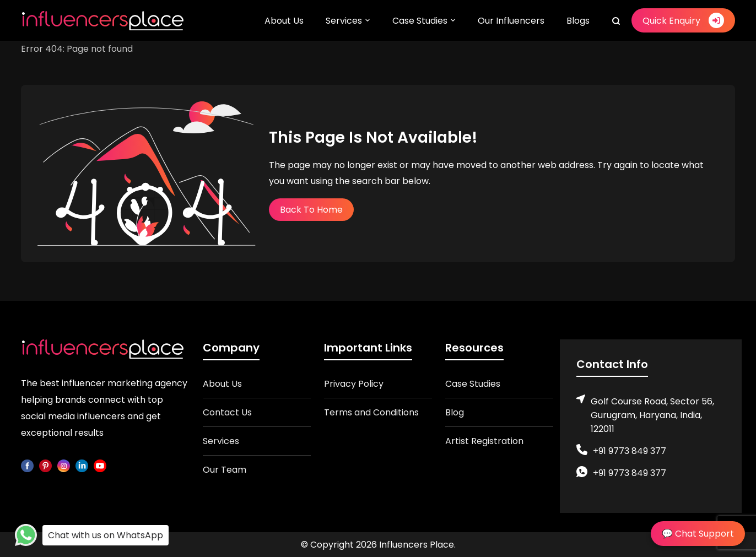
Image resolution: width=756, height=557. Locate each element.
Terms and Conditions (371, 412)
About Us (284, 21)
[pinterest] (45, 465)
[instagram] (64, 465)
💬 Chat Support (698, 534)
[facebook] (27, 465)
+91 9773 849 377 (630, 451)
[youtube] (100, 465)
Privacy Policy (354, 384)
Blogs (578, 21)
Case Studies (420, 21)
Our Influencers (511, 21)
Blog (455, 412)
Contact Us (227, 412)
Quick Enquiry (683, 20)
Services (344, 21)
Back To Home (311, 210)
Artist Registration (484, 441)
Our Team (225, 470)
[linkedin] (82, 465)
